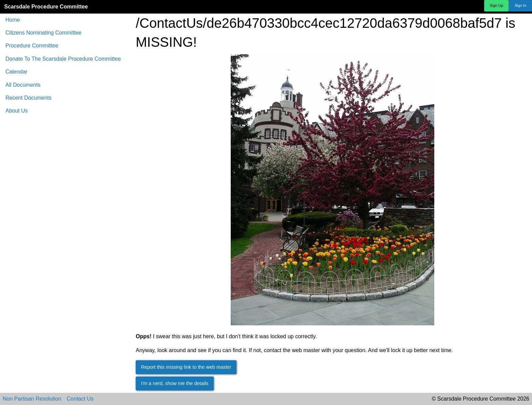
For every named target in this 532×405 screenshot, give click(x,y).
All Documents (23, 85)
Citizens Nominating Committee (43, 33)
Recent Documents (28, 98)
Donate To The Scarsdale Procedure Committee (63, 59)
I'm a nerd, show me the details (175, 383)
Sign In (520, 5)
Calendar (16, 72)
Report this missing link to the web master (186, 367)
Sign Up (497, 5)
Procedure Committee (32, 46)
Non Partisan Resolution (32, 399)
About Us (17, 111)
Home (13, 20)
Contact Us (80, 399)
